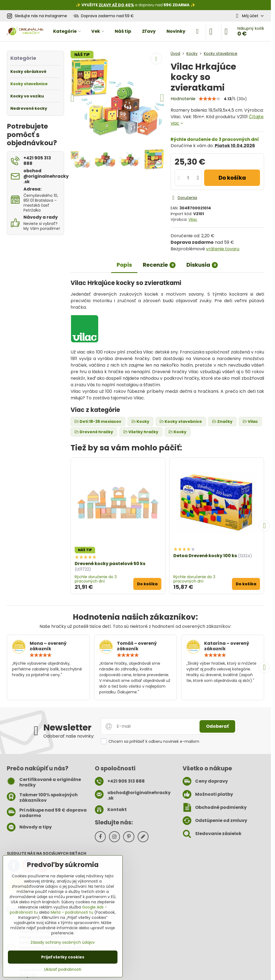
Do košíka (232, 178)
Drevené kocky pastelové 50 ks (110, 564)
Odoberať (217, 726)
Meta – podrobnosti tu (72, 912)
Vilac (193, 219)
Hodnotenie (183, 99)
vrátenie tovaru (223, 249)
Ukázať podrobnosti (63, 969)
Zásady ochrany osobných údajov (63, 942)
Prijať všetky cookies (63, 957)
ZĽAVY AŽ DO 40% (116, 5)
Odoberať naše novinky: (69, 736)
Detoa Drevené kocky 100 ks (205, 556)
